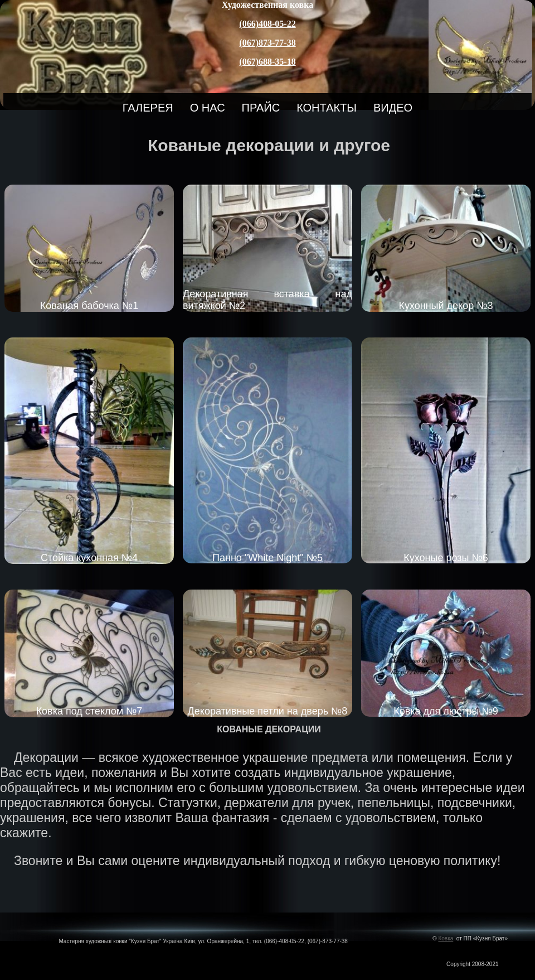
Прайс (261, 108)
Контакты (327, 108)
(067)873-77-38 (267, 43)
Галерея (148, 108)
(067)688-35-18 (267, 62)
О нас (208, 108)
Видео (393, 108)
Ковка (446, 938)
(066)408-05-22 (267, 24)
